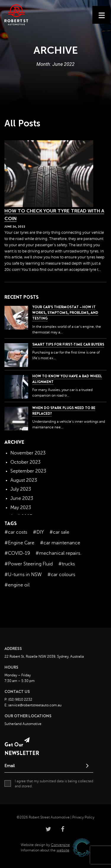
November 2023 (28, 453)
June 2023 (22, 498)
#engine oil (17, 585)
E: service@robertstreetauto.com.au (33, 705)
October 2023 (25, 462)
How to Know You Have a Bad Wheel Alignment (67, 379)
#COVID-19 (17, 553)
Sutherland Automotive (23, 724)
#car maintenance (60, 543)
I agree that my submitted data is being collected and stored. (49, 783)
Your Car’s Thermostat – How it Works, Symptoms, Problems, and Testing (65, 313)
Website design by (45, 845)
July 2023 (21, 489)
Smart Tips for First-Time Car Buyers (68, 344)
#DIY (38, 532)
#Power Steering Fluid (29, 564)
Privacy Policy (83, 817)
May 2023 (21, 508)
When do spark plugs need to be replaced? (64, 411)
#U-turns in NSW (23, 575)
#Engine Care (19, 543)
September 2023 (28, 471)
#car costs (16, 532)
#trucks (67, 564)
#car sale (59, 532)
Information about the (45, 850)
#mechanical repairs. (58, 553)
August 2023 (24, 480)
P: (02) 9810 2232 (18, 700)
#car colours (61, 575)
